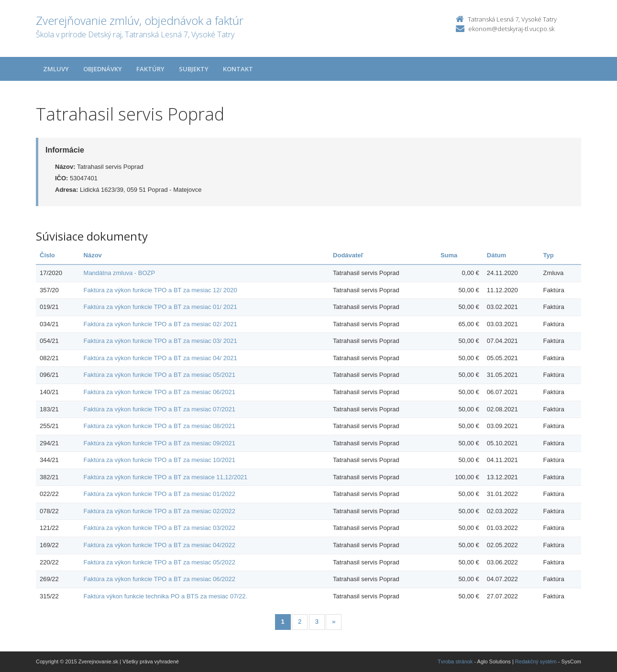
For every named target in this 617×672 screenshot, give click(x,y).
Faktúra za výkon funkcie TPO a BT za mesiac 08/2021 (160, 426)
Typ (549, 255)
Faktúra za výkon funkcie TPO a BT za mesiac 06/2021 (160, 392)
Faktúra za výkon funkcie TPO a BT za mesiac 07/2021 (160, 409)
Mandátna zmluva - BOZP (120, 273)
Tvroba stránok (455, 661)
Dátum (496, 255)
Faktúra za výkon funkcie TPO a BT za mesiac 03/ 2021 (160, 341)
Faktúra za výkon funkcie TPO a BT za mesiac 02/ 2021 (160, 324)
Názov (93, 255)
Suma (449, 255)
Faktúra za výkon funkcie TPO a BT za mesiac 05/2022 (160, 562)
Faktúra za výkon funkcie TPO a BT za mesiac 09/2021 (160, 443)
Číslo (47, 255)
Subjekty (194, 69)
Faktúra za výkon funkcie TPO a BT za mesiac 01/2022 (160, 494)
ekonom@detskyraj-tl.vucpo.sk (511, 29)
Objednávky (103, 69)
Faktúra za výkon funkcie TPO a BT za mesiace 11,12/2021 (166, 477)
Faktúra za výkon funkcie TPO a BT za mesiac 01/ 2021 (160, 307)
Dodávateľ (348, 255)
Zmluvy (56, 69)
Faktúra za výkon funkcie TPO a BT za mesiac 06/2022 (160, 579)
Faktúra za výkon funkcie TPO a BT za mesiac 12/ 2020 (160, 290)
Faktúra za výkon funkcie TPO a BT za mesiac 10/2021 (160, 460)
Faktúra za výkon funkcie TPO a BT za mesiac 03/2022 (160, 528)
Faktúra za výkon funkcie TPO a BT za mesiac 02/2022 (160, 511)
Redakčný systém (536, 661)
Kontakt (238, 69)
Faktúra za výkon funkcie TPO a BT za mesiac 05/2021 (160, 375)
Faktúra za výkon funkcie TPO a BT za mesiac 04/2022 (160, 545)
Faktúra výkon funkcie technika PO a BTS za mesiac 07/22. (166, 596)
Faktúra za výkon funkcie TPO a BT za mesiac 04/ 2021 (160, 358)
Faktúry (150, 69)
